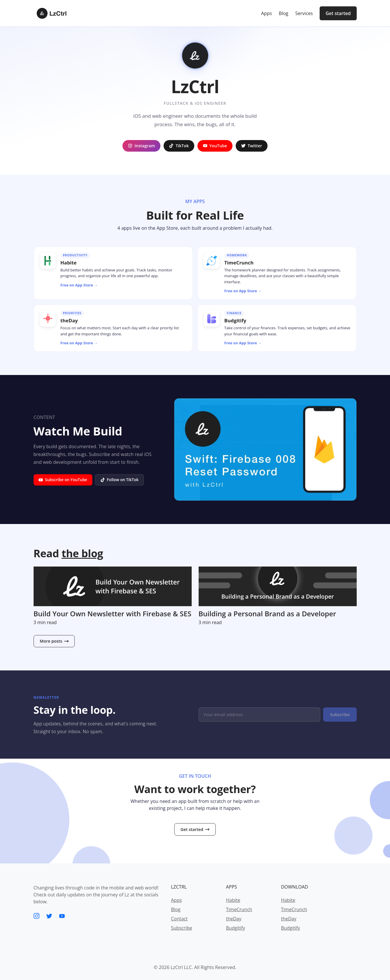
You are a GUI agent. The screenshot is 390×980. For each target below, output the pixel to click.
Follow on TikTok (120, 480)
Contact (179, 919)
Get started (338, 13)
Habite (233, 900)
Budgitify (236, 928)
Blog (176, 909)
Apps (176, 900)
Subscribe (340, 715)
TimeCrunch (239, 909)
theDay (234, 919)
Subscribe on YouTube (63, 480)
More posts (54, 641)
